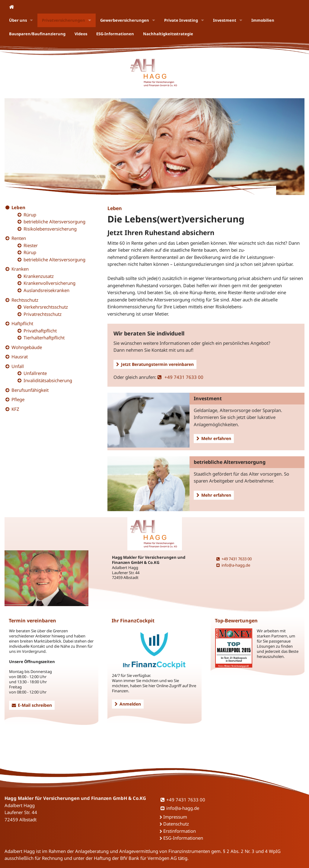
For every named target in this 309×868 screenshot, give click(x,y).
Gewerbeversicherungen (125, 20)
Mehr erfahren (214, 438)
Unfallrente (35, 373)
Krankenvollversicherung (49, 283)
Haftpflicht (22, 323)
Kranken (20, 269)
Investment (225, 20)
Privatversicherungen (64, 20)
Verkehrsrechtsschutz (46, 307)
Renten (19, 238)
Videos (81, 34)
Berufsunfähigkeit (30, 390)
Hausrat (20, 357)
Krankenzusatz (39, 276)
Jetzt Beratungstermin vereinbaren (155, 364)
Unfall (18, 366)
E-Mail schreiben (32, 705)
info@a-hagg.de (233, 565)
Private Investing (181, 20)
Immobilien (263, 20)
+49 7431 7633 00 (180, 377)
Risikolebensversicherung (50, 229)
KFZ (15, 409)
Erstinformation (180, 831)
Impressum (175, 817)
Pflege (18, 399)
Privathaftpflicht (40, 331)
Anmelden (128, 704)
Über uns (18, 20)
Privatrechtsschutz (43, 314)
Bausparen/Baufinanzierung (37, 34)
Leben (18, 207)
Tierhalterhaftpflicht (44, 338)
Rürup (30, 215)
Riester (31, 245)
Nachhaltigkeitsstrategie (168, 34)
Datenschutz (176, 824)
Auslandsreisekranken (46, 290)
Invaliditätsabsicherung (48, 380)
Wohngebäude (27, 347)
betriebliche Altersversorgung (54, 222)
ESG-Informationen (115, 34)
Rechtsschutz (25, 300)
